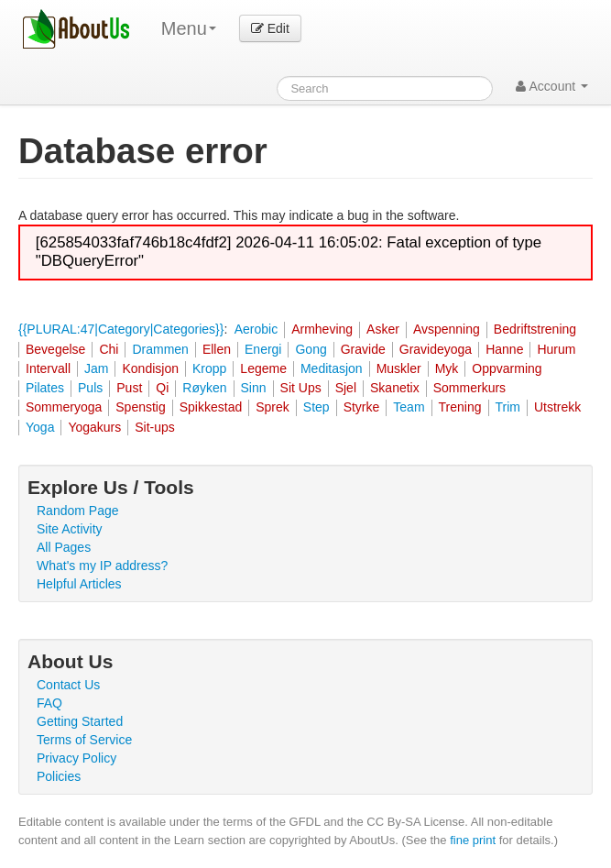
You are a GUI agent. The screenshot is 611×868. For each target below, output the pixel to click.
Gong (311, 349)
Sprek (273, 407)
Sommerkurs (469, 388)
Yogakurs (94, 427)
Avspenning (447, 329)
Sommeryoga (64, 407)
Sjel (346, 388)
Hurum (556, 349)
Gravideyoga (436, 349)
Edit (270, 28)
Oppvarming (507, 368)
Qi (162, 388)
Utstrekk (557, 407)
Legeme (263, 368)
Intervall (48, 368)
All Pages (64, 547)
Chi (109, 349)
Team (409, 407)
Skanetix (395, 388)
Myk (447, 368)
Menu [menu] (189, 28)
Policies (59, 776)
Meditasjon (332, 368)
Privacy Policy (76, 758)
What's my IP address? (102, 566)
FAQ (49, 703)
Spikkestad (211, 407)
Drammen (160, 349)
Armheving (322, 329)
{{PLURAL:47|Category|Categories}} (121, 329)
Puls (90, 388)
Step (316, 407)
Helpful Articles (79, 584)
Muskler (399, 368)
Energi (263, 349)
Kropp (209, 368)
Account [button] (552, 86)
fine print (473, 840)
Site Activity (70, 529)
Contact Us (68, 685)
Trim (508, 407)
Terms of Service (84, 740)
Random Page (78, 511)
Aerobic (256, 329)
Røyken (204, 388)
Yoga (40, 427)
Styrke (362, 407)
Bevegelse (55, 349)
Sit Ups (301, 388)
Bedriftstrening (535, 329)
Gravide (363, 349)
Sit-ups (155, 427)
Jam (96, 368)
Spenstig (140, 407)
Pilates (45, 388)
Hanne (504, 349)
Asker (383, 329)
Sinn (254, 388)
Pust (129, 388)
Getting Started (80, 721)
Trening (460, 407)
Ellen (217, 349)
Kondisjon (150, 368)
